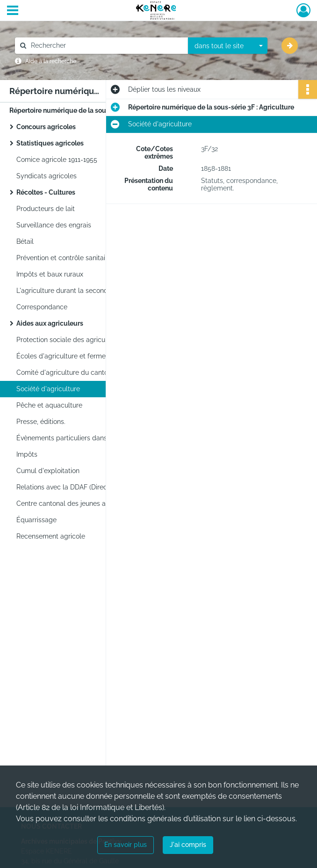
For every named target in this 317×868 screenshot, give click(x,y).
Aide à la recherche (51, 61)
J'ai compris (188, 845)
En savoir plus (126, 845)
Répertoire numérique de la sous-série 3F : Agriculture (92, 110)
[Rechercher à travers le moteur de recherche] (106, 46)
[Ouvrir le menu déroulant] (13, 11)
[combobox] (228, 46)
